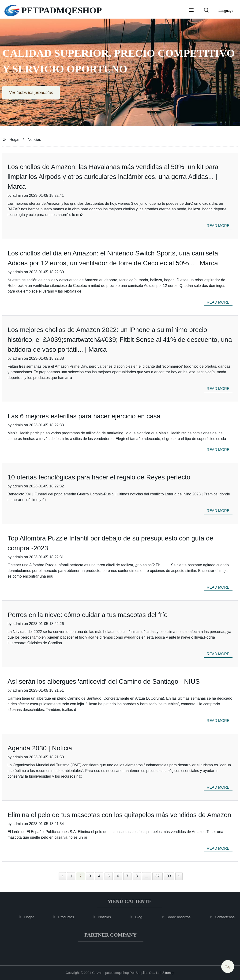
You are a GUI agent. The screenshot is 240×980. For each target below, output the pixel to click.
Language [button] (226, 10)
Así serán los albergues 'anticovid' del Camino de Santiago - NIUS (104, 681)
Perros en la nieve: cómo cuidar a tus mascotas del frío (88, 615)
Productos (68, 917)
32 (157, 876)
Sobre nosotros (180, 917)
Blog (140, 917)
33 (169, 876)
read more (218, 226)
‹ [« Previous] (62, 876)
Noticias (34, 140)
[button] (191, 11)
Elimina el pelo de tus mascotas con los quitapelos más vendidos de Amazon (119, 815)
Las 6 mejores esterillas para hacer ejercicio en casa (84, 416)
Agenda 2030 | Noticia (40, 748)
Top (228, 966)
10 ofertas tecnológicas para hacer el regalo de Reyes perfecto (99, 477)
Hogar (15, 140)
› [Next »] (179, 876)
